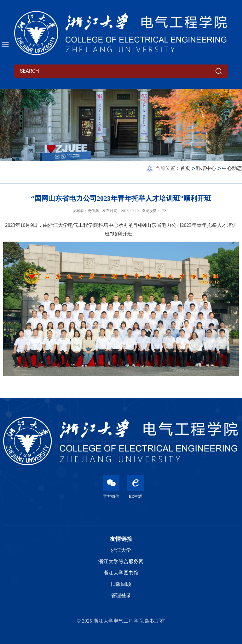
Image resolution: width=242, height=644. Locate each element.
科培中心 (206, 168)
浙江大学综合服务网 (121, 561)
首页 (185, 168)
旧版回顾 (121, 584)
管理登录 (121, 595)
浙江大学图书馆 (121, 573)
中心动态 (232, 168)
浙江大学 (121, 550)
